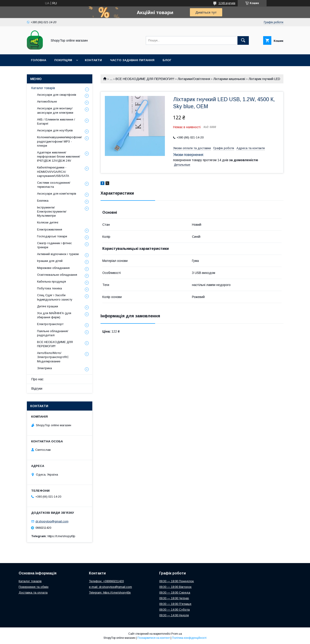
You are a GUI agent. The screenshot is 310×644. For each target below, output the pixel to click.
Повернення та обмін (34, 587)
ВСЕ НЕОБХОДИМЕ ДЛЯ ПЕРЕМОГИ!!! (145, 79)
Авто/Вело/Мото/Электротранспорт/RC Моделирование (53, 357)
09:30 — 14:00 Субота (174, 610)
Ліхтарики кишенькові (229, 79)
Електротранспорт (50, 324)
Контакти (93, 60)
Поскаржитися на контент (154, 638)
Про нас (37, 379)
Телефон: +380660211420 (106, 581)
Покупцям (63, 60)
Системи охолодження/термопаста (54, 185)
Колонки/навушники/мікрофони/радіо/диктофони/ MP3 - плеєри (59, 141)
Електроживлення (50, 229)
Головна (39, 60)
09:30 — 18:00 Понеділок (176, 581)
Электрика (44, 368)
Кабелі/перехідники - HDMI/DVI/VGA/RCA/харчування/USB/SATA (53, 172)
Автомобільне (47, 101)
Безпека (43, 201)
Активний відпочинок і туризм (58, 254)
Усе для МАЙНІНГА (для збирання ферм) (54, 315)
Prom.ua (177, 634)
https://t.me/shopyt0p (61, 536)
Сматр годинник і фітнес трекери (54, 245)
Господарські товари (52, 236)
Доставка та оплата (33, 593)
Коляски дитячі (48, 222)
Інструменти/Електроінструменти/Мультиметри (52, 212)
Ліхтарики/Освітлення (194, 79)
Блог (167, 60)
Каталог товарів (43, 88)
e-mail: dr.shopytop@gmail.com (110, 587)
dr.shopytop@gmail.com (52, 521)
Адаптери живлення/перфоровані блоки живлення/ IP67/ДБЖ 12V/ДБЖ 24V (59, 157)
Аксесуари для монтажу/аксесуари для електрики (55, 110)
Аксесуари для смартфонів (57, 95)
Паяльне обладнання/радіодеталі (53, 333)
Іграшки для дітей (50, 261)
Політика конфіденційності (189, 638)
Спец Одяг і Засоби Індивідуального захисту (55, 297)
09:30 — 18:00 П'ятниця (175, 604)
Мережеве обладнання (53, 268)
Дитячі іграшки (48, 306)
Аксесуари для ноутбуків (55, 130)
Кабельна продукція (52, 282)
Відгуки (37, 388)
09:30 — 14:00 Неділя (174, 615)
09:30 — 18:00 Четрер (174, 598)
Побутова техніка (49, 288)
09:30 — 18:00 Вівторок (175, 587)
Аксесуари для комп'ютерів (57, 194)
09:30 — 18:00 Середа (175, 593)
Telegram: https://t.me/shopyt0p (110, 593)
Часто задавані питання (132, 60)
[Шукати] (243, 40)
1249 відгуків (227, 3)
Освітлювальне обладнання (57, 275)
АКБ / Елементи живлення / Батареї (56, 122)
